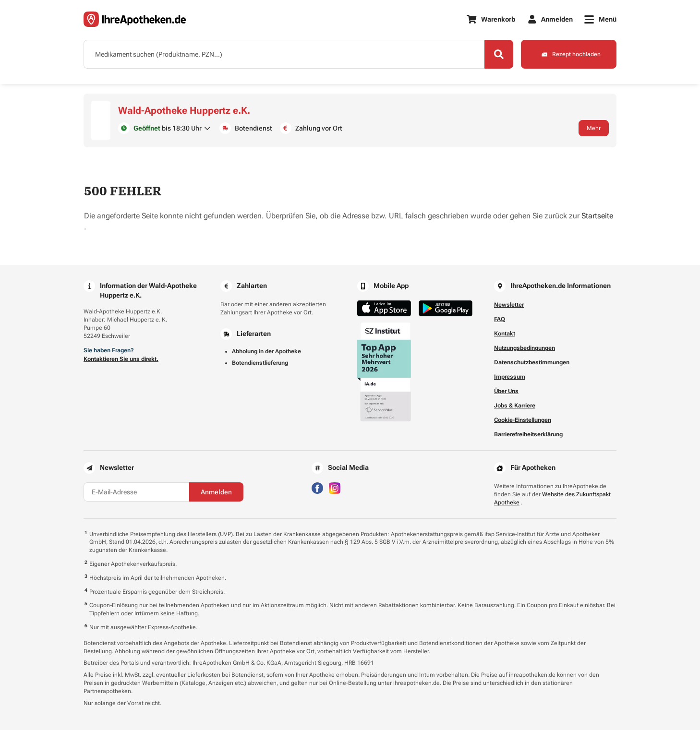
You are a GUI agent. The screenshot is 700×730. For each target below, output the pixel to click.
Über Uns (506, 391)
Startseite (597, 216)
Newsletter (509, 305)
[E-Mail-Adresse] (136, 492)
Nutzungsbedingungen (525, 348)
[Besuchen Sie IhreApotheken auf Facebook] (317, 487)
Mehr (594, 128)
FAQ (500, 319)
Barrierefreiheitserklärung (528, 434)
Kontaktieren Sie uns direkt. (121, 359)
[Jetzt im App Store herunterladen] (384, 308)
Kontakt (505, 334)
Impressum (510, 377)
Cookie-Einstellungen (523, 420)
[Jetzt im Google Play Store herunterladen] (446, 308)
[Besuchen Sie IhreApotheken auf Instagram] (335, 487)
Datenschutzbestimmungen (532, 362)
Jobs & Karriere (515, 406)
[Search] (499, 54)
